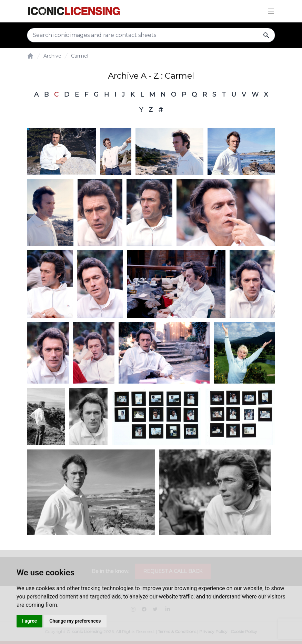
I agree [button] (29, 621)
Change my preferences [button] (75, 621)
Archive (52, 56)
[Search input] (151, 35)
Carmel (80, 56)
